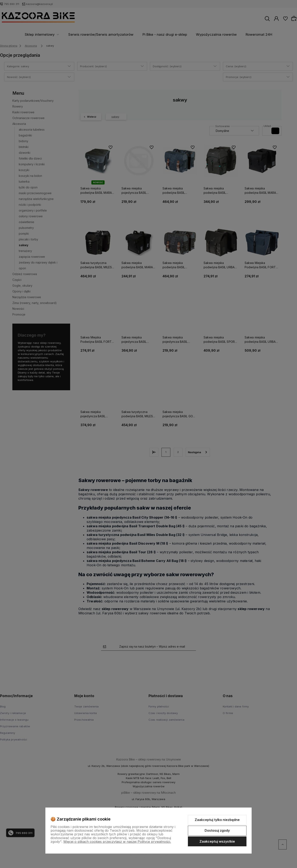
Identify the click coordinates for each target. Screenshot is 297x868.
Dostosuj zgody (217, 830)
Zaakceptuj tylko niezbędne (217, 820)
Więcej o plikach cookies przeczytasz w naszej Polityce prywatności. (117, 842)
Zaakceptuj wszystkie (217, 841)
